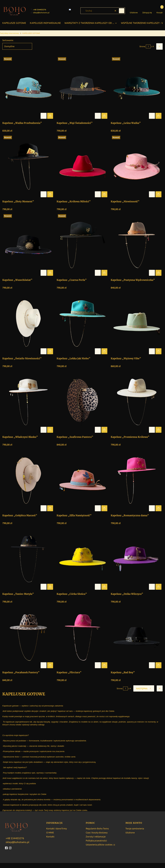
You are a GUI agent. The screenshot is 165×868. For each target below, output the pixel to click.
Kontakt (50, 837)
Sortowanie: (8, 40)
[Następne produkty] (144, 688)
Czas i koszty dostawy (97, 833)
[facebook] (70, 10)
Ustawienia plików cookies (99, 845)
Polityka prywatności (96, 841)
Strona (142, 46)
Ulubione (130, 833)
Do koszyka (50, 116)
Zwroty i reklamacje (96, 837)
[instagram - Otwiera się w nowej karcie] (11, 848)
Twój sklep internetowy (9, 33)
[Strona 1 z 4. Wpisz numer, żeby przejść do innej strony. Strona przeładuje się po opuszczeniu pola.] (148, 46)
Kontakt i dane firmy (56, 829)
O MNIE (50, 833)
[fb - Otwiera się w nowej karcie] (7, 848)
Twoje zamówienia (135, 829)
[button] (122, 11)
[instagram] (70, 12)
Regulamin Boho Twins (97, 829)
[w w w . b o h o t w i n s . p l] (15, 838)
